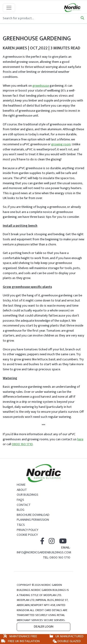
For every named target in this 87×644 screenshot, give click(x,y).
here (80, 439)
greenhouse (41, 86)
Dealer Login (44, 627)
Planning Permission (33, 520)
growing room (61, 144)
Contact (24, 505)
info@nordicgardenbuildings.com (44, 552)
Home (21, 485)
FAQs (20, 500)
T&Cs (21, 525)
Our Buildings (27, 495)
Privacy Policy (27, 530)
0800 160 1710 (22, 444)
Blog (21, 510)
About (22, 490)
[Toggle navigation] (9, 8)
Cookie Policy (27, 535)
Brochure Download (33, 515)
